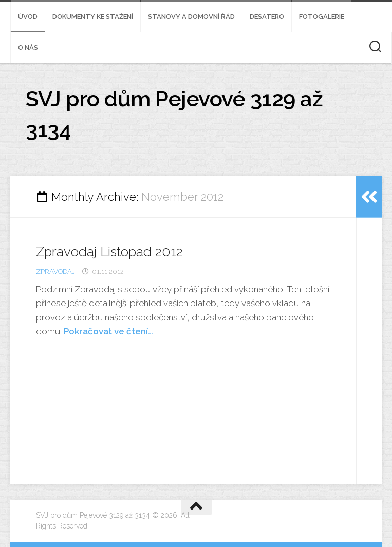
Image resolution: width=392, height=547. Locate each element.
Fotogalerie (322, 17)
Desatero (267, 17)
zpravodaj (55, 271)
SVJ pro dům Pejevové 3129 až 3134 (174, 114)
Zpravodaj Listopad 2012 (109, 252)
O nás (28, 48)
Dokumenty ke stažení (93, 17)
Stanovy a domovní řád (191, 17)
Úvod (28, 17)
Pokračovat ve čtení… (108, 331)
